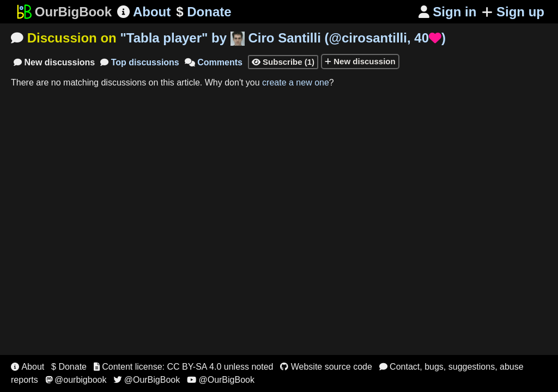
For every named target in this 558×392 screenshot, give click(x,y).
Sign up (513, 12)
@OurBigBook (147, 380)
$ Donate (69, 367)
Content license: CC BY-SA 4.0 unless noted (184, 367)
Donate (204, 12)
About (144, 12)
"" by (283, 38)
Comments (214, 62)
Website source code (326, 367)
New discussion (360, 61)
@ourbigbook (76, 380)
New (54, 62)
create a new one (296, 82)
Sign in (448, 12)
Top (140, 62)
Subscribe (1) (283, 62)
